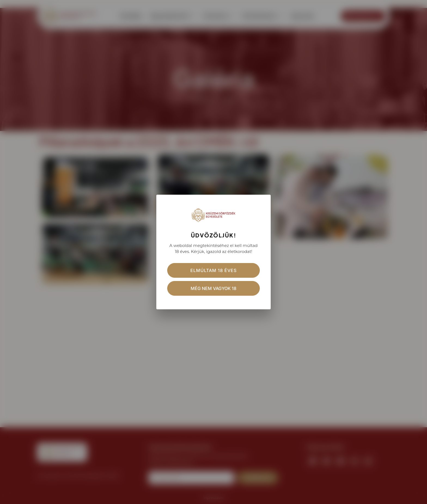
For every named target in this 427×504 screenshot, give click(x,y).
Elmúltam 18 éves (213, 270)
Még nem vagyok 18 (213, 288)
